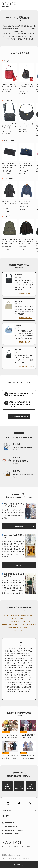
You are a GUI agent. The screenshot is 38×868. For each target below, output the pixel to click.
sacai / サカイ (24, 618)
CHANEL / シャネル (19, 631)
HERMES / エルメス (8, 624)
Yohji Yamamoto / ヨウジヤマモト (25, 624)
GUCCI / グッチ (14, 618)
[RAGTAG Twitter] (30, 804)
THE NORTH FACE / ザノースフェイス (19, 621)
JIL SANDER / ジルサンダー (27, 615)
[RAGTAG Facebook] (19, 804)
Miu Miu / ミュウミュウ (10, 615)
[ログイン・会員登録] (31, 3)
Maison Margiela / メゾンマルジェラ (19, 627)
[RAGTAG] (9, 4)
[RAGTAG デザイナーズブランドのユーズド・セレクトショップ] (16, 844)
